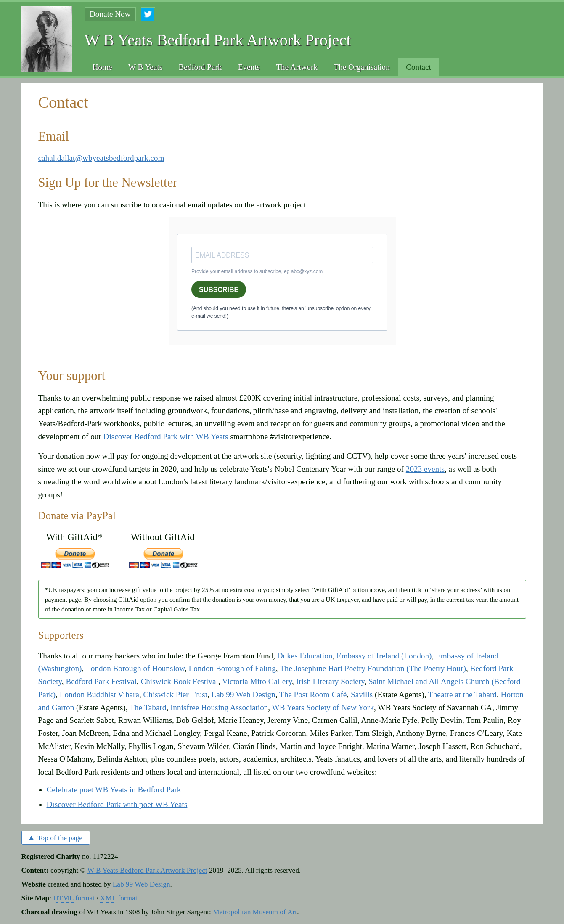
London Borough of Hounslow (135, 668)
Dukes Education (305, 656)
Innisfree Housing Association (219, 708)
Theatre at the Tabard (462, 694)
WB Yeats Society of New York (323, 708)
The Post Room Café (313, 694)
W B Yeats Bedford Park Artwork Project (147, 870)
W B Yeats (145, 67)
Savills (362, 694)
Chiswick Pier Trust (175, 694)
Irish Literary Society (330, 681)
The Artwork (297, 67)
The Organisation (361, 67)
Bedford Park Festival (101, 681)
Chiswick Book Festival (179, 681)
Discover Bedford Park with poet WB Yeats (117, 804)
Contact (418, 67)
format (74, 898)
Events (249, 67)
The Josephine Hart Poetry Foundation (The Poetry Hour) (373, 668)
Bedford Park (200, 67)
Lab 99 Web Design (244, 694)
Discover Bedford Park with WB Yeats (166, 437)
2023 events (425, 469)
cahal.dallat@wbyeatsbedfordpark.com (101, 158)
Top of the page (56, 837)
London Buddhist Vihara (99, 694)
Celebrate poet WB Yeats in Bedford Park (114, 790)
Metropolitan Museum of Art (255, 912)
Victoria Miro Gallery (257, 681)
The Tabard (148, 708)
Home (102, 67)
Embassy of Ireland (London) (384, 656)
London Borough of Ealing (232, 668)
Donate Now (110, 14)
